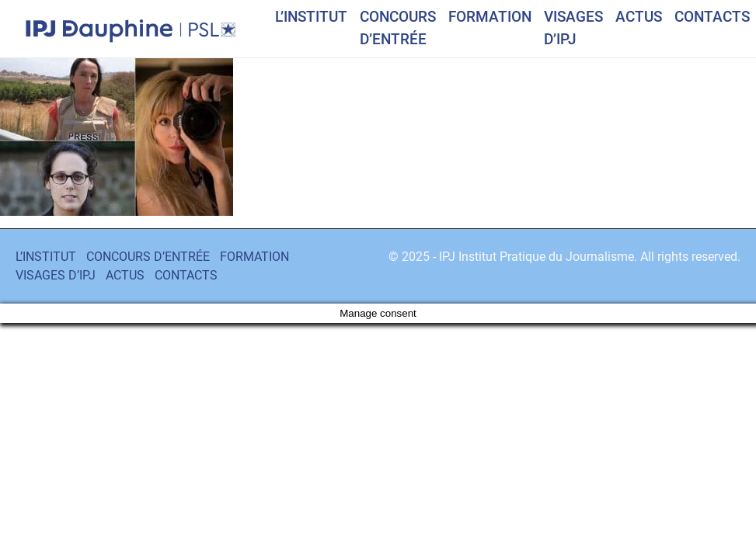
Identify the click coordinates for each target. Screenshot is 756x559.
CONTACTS (712, 17)
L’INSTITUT (311, 17)
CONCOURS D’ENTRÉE (398, 28)
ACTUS (639, 17)
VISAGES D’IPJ (573, 28)
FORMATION (490, 17)
